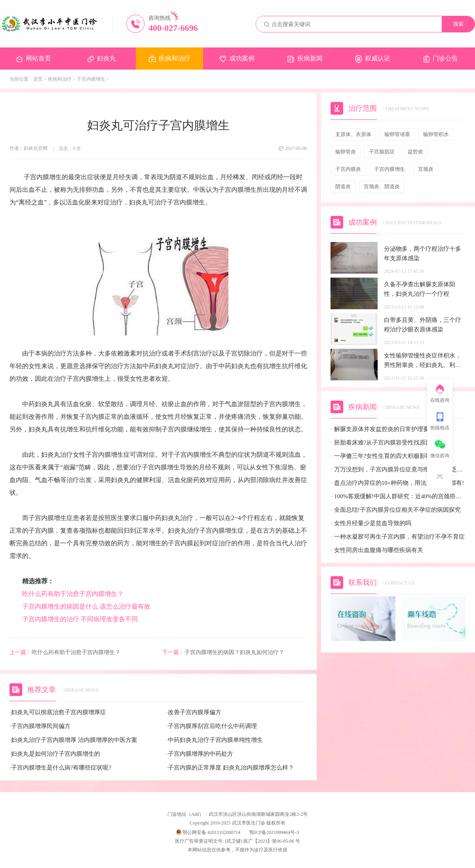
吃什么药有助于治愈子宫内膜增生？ (73, 594)
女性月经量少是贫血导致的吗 (371, 523)
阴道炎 (343, 186)
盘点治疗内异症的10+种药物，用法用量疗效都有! (397, 483)
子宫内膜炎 (348, 169)
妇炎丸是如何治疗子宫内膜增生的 (55, 754)
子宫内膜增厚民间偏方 (40, 726)
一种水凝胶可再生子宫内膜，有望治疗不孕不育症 (398, 537)
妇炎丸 (102, 59)
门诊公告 (441, 59)
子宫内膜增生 (91, 79)
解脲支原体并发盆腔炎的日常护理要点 (383, 429)
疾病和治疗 (170, 59)
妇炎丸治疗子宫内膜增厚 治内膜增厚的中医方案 (73, 740)
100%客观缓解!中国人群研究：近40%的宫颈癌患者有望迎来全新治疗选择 (398, 496)
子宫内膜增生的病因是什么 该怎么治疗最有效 (87, 606)
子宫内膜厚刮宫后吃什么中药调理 (212, 726)
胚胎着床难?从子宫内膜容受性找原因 (381, 443)
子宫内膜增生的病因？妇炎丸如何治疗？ (223, 652)
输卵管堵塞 (397, 134)
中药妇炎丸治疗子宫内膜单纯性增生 (215, 740)
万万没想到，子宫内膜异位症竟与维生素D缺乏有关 (398, 470)
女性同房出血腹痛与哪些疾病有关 (377, 550)
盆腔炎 (415, 152)
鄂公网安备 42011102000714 (208, 832)
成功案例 (237, 59)
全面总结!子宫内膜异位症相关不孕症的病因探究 (396, 510)
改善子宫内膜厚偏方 (194, 712)
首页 (38, 79)
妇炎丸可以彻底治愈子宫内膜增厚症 (58, 712)
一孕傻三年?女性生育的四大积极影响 (381, 456)
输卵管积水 (436, 134)
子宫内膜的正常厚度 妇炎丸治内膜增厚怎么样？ (230, 768)
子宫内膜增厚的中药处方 (200, 754)
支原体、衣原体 (353, 134)
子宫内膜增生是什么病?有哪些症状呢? (60, 768)
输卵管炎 (346, 152)
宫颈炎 (426, 169)
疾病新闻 (305, 59)
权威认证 (373, 59)
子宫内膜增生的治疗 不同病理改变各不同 (80, 619)
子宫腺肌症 (382, 152)
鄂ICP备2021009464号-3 (274, 832)
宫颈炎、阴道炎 (382, 186)
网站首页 (34, 59)
